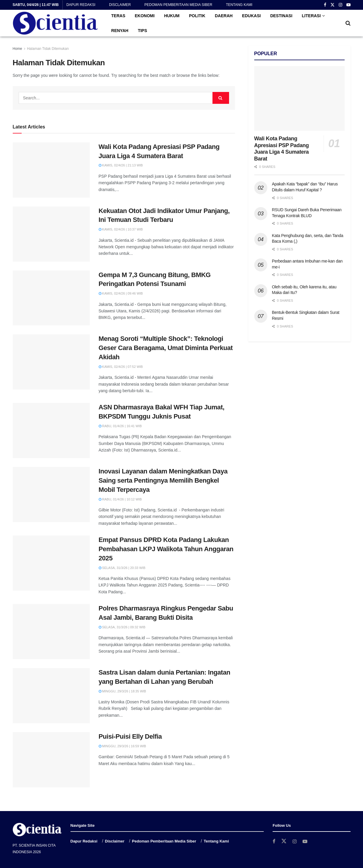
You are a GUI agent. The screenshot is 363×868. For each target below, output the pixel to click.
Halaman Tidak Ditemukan (48, 49)
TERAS (118, 16)
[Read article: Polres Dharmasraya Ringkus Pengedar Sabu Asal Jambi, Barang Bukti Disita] (51, 632)
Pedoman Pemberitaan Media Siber (178, 5)
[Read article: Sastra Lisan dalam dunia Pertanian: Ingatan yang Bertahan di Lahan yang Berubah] (51, 696)
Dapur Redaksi (81, 5)
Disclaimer (120, 5)
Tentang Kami (239, 5)
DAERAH (224, 16)
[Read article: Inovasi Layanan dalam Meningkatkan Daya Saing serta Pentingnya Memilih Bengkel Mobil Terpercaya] (51, 495)
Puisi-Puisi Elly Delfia (130, 736)
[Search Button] (348, 23)
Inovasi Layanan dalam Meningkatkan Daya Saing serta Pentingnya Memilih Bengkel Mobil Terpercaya (163, 480)
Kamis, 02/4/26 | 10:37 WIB (121, 229)
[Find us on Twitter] (284, 841)
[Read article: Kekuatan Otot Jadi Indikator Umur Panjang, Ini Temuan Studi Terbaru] (51, 234)
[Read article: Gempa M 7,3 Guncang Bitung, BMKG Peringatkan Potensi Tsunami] (51, 298)
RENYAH (120, 31)
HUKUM (172, 16)
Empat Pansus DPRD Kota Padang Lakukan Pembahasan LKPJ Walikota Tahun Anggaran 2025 (166, 549)
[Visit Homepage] (56, 23)
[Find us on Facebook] (274, 841)
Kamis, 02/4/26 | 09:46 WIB (121, 293)
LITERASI (311, 16)
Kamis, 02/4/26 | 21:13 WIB (121, 165)
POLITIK (197, 16)
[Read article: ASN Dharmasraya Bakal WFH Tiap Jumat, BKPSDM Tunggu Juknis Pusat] (51, 430)
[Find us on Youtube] (306, 841)
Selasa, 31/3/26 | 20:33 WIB (122, 568)
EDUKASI (251, 16)
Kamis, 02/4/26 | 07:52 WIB (121, 367)
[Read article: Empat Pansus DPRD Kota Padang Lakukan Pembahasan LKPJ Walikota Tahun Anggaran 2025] (51, 563)
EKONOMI (145, 16)
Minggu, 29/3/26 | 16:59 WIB (122, 746)
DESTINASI (281, 16)
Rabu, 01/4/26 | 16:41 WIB (120, 426)
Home (17, 49)
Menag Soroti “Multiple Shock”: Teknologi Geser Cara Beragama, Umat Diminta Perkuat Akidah (166, 348)
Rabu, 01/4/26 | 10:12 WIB (120, 499)
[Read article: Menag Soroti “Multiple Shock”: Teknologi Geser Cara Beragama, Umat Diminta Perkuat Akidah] (51, 362)
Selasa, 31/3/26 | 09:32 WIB (122, 627)
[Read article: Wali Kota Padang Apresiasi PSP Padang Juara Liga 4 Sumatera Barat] (51, 170)
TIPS (142, 31)
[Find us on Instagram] (295, 841)
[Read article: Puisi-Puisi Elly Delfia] (51, 760)
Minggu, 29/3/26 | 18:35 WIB (122, 691)
